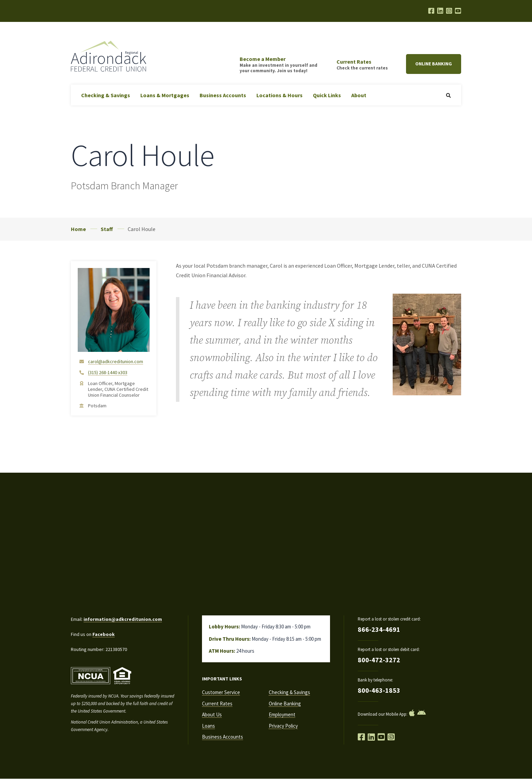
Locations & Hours (280, 95)
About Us (212, 714)
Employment (282, 714)
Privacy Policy (283, 726)
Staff (107, 229)
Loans (208, 726)
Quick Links (327, 95)
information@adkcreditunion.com (123, 619)
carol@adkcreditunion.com (116, 362)
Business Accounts (223, 95)
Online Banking (434, 64)
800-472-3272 (379, 660)
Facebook (104, 634)
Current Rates (217, 704)
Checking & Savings (106, 95)
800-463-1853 (379, 690)
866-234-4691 (379, 629)
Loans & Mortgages (165, 95)
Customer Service (221, 692)
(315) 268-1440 (108, 373)
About (359, 95)
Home (78, 229)
